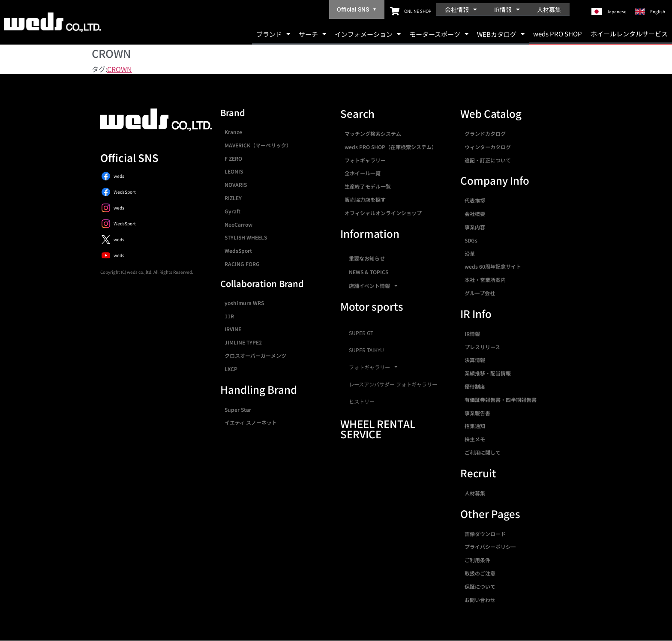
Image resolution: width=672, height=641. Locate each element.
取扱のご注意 (480, 573)
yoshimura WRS (244, 303)
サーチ (312, 34)
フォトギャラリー (365, 160)
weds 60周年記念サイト (493, 266)
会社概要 (475, 214)
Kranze (233, 132)
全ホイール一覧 (363, 173)
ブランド (273, 34)
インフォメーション (368, 34)
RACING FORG (242, 264)
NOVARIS (236, 184)
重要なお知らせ (367, 258)
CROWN (120, 69)
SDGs (471, 240)
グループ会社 (480, 293)
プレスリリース (482, 347)
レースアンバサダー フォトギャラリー (393, 384)
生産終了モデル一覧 (368, 186)
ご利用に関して (483, 452)
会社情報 (461, 9)
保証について (480, 586)
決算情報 (475, 360)
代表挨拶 (475, 200)
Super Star (238, 409)
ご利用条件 (477, 560)
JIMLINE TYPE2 (243, 342)
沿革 (470, 253)
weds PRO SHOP (558, 34)
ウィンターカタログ (488, 147)
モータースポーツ (439, 34)
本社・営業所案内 (485, 280)
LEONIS (234, 171)
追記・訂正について (488, 160)
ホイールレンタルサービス (629, 34)
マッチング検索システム (373, 133)
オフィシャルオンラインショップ (383, 213)
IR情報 (507, 9)
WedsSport (238, 250)
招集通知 (475, 426)
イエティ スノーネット (251, 422)
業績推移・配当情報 (488, 373)
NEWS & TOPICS (369, 272)
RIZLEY (233, 198)
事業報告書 (477, 413)
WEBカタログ (501, 34)
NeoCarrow (238, 224)
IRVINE (233, 329)
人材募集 (549, 9)
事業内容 (475, 227)
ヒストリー (362, 401)
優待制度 (475, 386)
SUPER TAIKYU (366, 350)
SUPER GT (361, 333)
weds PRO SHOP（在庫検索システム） (391, 147)
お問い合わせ (480, 600)
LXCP (231, 369)
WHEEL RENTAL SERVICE (378, 429)
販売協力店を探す (365, 199)
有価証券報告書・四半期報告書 (501, 400)
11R (229, 316)
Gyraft (232, 211)
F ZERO (233, 158)
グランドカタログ (485, 133)
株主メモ (475, 439)
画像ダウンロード (485, 534)
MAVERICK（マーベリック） (258, 145)
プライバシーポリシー (490, 547)
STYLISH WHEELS (246, 237)
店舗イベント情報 (373, 286)
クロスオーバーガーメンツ (255, 355)
